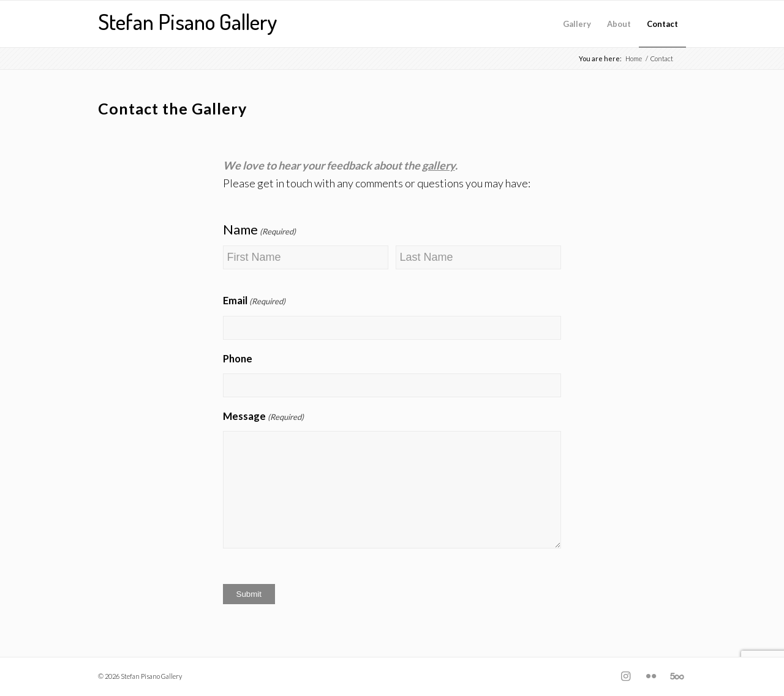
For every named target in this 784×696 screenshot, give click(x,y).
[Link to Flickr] (651, 676)
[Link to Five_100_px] (677, 676)
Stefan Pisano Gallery (188, 21)
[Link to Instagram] (625, 676)
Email (254, 302)
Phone (238, 359)
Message (263, 417)
